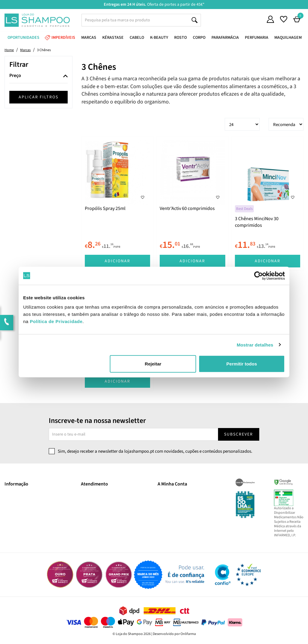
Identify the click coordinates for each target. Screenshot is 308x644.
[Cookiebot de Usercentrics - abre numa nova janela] (259, 276)
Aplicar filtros (38, 97)
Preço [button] (15, 76)
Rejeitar (153, 364)
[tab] (38, 76)
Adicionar (117, 261)
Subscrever (239, 434)
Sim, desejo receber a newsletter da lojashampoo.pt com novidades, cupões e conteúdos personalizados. (155, 451)
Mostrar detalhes (255, 345)
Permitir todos (242, 364)
